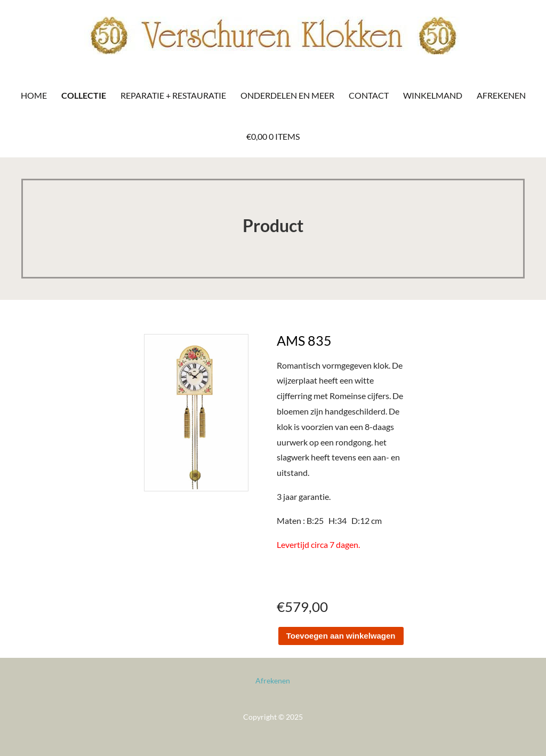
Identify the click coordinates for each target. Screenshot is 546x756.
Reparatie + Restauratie (173, 95)
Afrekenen (501, 95)
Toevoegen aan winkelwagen (341, 636)
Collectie (84, 95)
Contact (369, 95)
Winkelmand (433, 95)
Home (34, 95)
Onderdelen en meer (287, 95)
